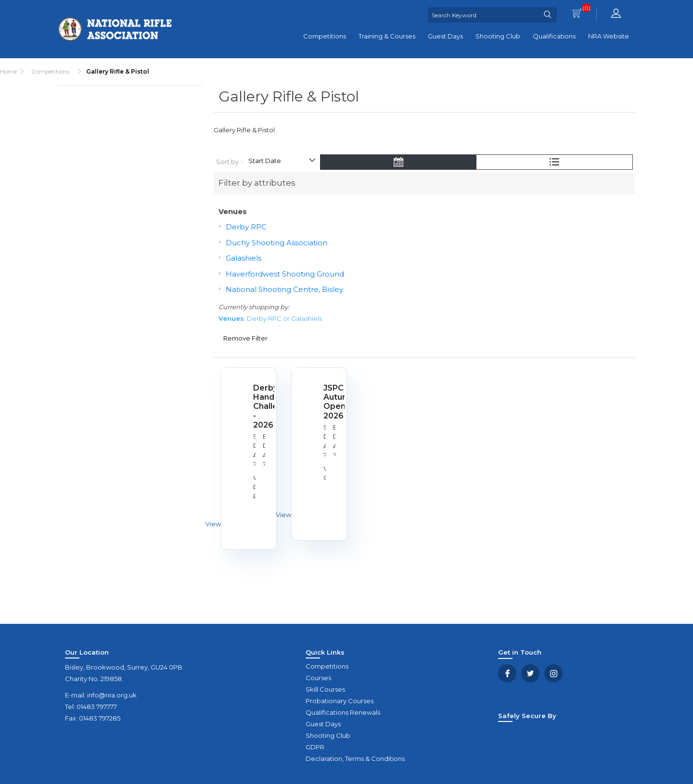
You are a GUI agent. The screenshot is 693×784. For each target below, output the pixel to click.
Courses (318, 678)
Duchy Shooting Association (276, 243)
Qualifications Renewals (343, 712)
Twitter (530, 673)
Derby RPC (246, 227)
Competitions (325, 36)
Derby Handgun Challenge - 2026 (260, 406)
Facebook (507, 673)
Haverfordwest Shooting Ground (285, 274)
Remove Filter (245, 338)
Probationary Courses (340, 701)
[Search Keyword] (483, 15)
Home (8, 71)
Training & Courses (387, 36)
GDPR (315, 747)
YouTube (553, 673)
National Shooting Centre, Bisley (284, 289)
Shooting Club (498, 36)
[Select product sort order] (282, 162)
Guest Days (445, 36)
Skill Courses (325, 689)
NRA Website (609, 36)
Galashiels (244, 258)
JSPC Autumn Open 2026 (330, 402)
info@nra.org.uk (112, 695)
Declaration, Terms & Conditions (355, 759)
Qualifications (554, 36)
